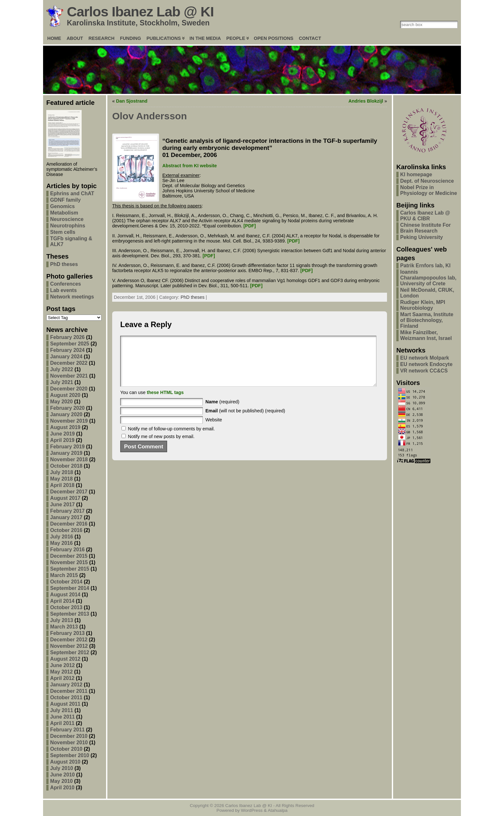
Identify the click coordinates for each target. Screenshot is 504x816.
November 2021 (69, 376)
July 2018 (62, 472)
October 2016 (66, 530)
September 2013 (70, 614)
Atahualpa (278, 810)
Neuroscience (67, 219)
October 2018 (66, 466)
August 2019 (65, 427)
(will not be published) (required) (245, 420)
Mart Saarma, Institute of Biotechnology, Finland (427, 320)
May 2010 (61, 781)
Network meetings (72, 297)
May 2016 (61, 543)
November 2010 (69, 743)
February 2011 (67, 730)
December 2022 (69, 363)
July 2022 (62, 369)
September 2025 (70, 344)
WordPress (252, 810)
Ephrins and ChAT (72, 193)
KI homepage (416, 174)
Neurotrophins (68, 226)
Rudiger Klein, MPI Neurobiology (423, 305)
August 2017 (65, 498)
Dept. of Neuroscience (427, 181)
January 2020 (66, 414)
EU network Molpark (425, 358)
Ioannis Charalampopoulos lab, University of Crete (428, 278)
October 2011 (66, 697)
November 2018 (69, 459)
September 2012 (70, 652)
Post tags (61, 309)
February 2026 (67, 337)
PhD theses (64, 264)
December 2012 (69, 640)
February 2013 (67, 633)
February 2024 (67, 350)
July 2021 (62, 382)
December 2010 (69, 736)
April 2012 (62, 678)
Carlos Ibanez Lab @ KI (140, 12)
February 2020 (67, 408)
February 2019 (67, 447)
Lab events (63, 290)
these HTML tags (165, 402)
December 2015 (69, 556)
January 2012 (66, 685)
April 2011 (62, 723)
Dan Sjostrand (132, 101)
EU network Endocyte (426, 364)
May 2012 (61, 672)
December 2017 (69, 492)
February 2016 (67, 550)
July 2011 (62, 710)
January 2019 (66, 453)
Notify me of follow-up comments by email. (171, 438)
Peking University (422, 237)
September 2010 (70, 755)
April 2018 (62, 485)
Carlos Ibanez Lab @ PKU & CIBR (425, 216)
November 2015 (69, 562)
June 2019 (63, 434)
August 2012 (65, 659)
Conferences (66, 284)
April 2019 (62, 440)
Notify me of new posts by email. (161, 446)
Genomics (63, 206)
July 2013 (62, 620)
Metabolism (64, 213)
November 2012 (69, 646)
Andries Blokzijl (366, 101)
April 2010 (62, 788)
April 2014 (62, 601)
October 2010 (66, 749)
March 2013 (64, 627)
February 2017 (67, 511)
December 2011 (69, 691)
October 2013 (66, 607)
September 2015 (70, 569)
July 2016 (62, 537)
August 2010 (65, 762)
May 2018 (61, 479)
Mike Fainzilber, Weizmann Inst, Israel (426, 335)
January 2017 (66, 517)
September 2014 (70, 588)
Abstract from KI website (190, 166)
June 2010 (63, 775)
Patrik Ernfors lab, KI (425, 266)
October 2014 (66, 582)
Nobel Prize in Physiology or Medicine (429, 190)
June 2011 (63, 717)
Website (214, 429)
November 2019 (69, 421)
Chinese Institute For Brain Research (425, 228)
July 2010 (62, 768)
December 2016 (69, 524)
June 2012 (63, 665)
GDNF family (65, 200)
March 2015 (64, 575)
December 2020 (69, 389)
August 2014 (65, 595)
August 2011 (65, 704)
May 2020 (61, 402)
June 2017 (63, 504)
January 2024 (66, 357)
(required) (222, 411)
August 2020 (65, 395)
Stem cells (63, 232)
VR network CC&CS (424, 371)
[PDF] (250, 226)
